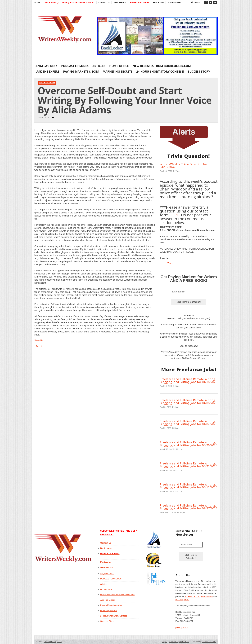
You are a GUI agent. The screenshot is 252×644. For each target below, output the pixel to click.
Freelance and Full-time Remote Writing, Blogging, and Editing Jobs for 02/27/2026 (188, 507)
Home (37, 2)
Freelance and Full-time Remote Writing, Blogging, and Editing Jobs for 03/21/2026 (188, 465)
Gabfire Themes (209, 642)
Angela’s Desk (46, 66)
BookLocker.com (192, 596)
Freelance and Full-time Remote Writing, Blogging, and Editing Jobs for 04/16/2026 (188, 380)
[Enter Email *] (187, 292)
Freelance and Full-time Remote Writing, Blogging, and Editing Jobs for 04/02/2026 (188, 423)
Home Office (119, 66)
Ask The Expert (48, 71)
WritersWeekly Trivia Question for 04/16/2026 (183, 166)
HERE (174, 215)
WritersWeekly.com (53, 642)
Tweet (39, 346)
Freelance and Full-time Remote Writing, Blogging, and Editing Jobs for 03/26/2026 (188, 444)
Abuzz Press (207, 596)
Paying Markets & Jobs (81, 71)
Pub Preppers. (182, 599)
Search (196, 2)
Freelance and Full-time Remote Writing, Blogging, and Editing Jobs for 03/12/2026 (188, 486)
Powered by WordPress (179, 642)
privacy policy (182, 627)
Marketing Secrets (118, 71)
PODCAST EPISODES (75, 66)
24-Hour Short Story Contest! (160, 71)
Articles (99, 66)
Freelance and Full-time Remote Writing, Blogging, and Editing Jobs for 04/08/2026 (188, 401)
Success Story (199, 71)
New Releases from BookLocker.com (162, 66)
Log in (164, 642)
